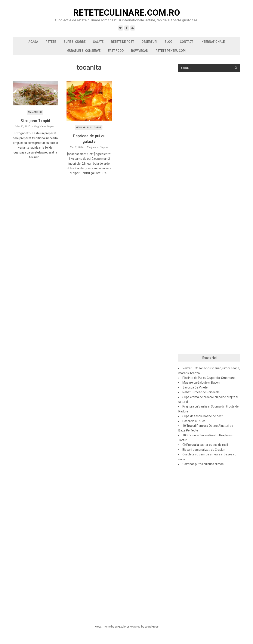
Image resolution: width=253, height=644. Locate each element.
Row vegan (140, 51)
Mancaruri (35, 112)
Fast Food (116, 51)
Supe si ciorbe (75, 42)
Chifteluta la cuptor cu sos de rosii (205, 445)
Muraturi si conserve (84, 51)
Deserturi (149, 42)
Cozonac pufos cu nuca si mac (203, 464)
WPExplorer (122, 627)
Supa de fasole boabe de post (203, 416)
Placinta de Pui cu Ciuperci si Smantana (209, 378)
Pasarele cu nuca (194, 421)
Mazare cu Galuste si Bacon (201, 383)
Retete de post (123, 42)
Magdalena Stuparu (45, 126)
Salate (98, 42)
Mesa (98, 627)
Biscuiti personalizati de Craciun (204, 450)
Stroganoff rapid (35, 121)
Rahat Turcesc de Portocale (201, 392)
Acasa (33, 42)
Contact (186, 42)
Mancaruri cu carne (89, 128)
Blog (169, 42)
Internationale (213, 42)
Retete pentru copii (171, 51)
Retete (51, 42)
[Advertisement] (209, 145)
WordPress (152, 627)
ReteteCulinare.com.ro (127, 13)
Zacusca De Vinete (195, 387)
